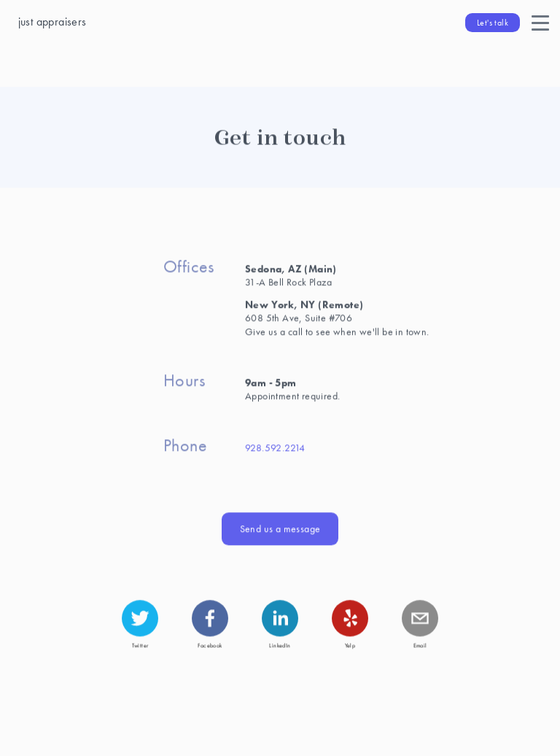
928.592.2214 (275, 447)
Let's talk (493, 23)
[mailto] (420, 617)
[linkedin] (280, 617)
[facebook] (210, 617)
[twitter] (140, 617)
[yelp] (350, 617)
